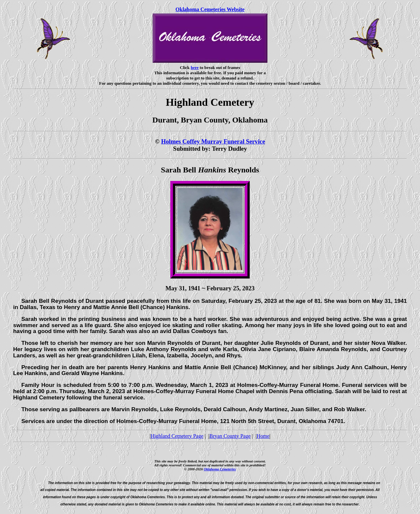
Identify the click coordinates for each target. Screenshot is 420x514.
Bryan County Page (230, 436)
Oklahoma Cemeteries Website (210, 9)
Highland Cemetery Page (177, 436)
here (195, 67)
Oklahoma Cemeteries (220, 469)
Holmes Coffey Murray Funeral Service (213, 141)
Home (263, 436)
